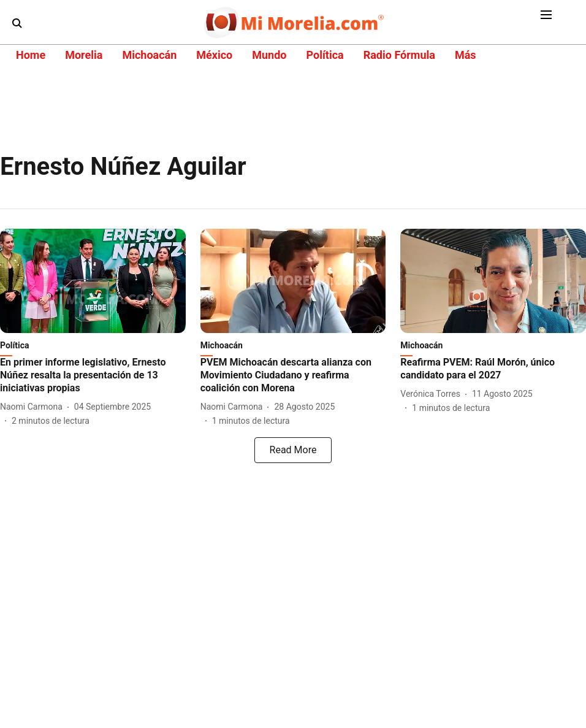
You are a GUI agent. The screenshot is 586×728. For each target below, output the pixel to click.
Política (325, 55)
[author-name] (34, 407)
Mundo (269, 55)
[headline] (93, 375)
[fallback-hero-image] (93, 281)
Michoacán (149, 55)
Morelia (84, 55)
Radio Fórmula (399, 55)
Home (31, 55)
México (214, 55)
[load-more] (293, 450)
